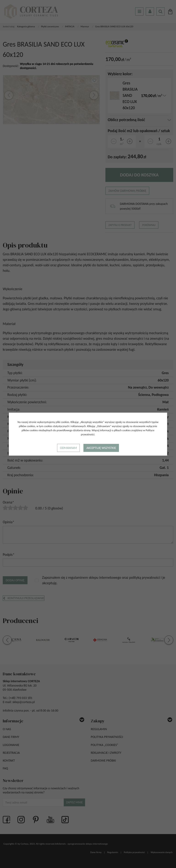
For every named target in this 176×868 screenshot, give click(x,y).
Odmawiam (68, 448)
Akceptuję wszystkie (101, 448)
